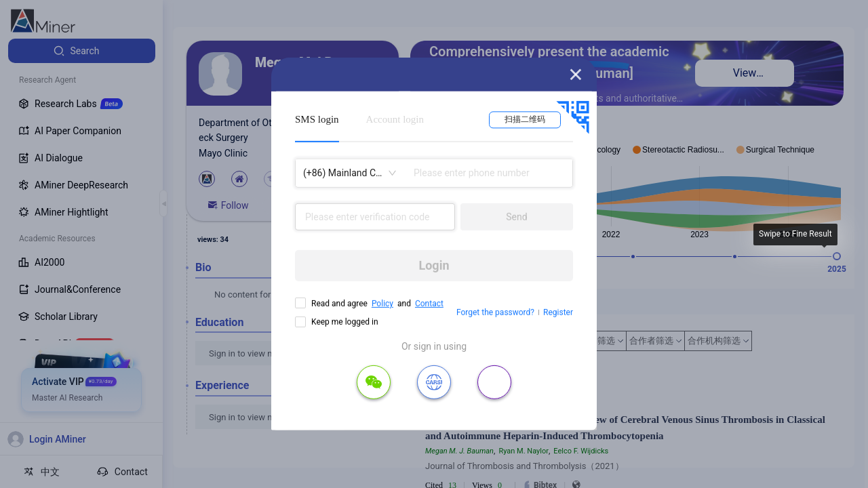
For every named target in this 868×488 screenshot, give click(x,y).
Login (434, 265)
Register (558, 312)
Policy (382, 304)
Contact (429, 304)
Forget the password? (495, 312)
